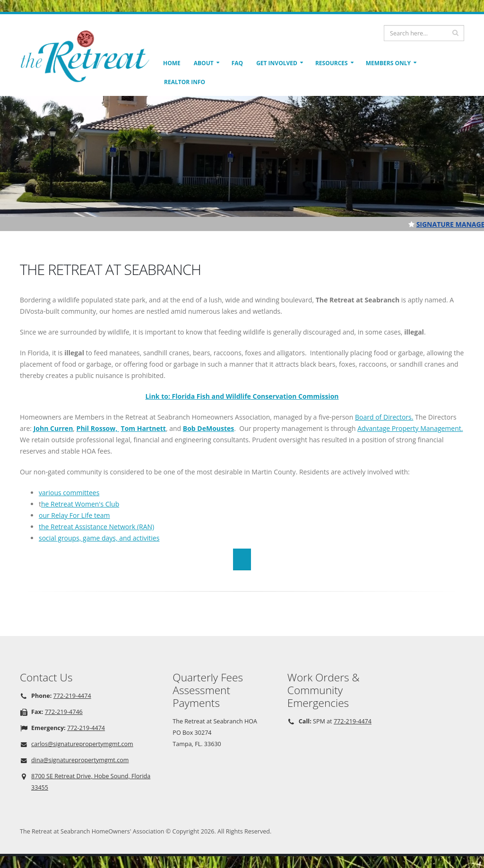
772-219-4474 (72, 696)
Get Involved (277, 63)
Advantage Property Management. (410, 428)
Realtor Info (185, 82)
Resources (332, 63)
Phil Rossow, (98, 428)
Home (172, 63)
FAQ (237, 63)
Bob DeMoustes (209, 428)
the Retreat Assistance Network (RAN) (96, 527)
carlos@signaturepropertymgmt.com (82, 744)
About (204, 63)
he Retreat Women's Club (80, 504)
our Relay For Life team (74, 515)
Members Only (388, 63)
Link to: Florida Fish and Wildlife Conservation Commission (242, 396)
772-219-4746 (64, 712)
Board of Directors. (384, 417)
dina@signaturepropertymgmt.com (80, 760)
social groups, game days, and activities (99, 538)
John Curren (53, 428)
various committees (69, 493)
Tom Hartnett (143, 428)
